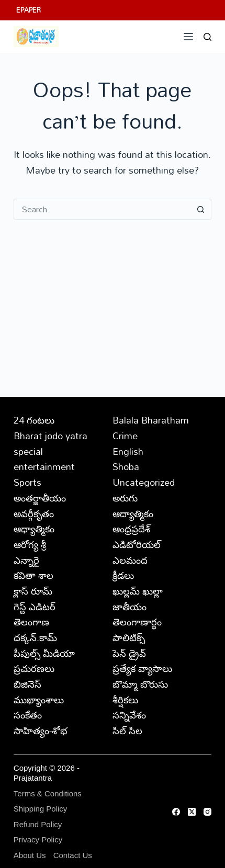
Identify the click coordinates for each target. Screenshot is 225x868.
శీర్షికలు (125, 700)
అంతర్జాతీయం (40, 498)
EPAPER (29, 10)
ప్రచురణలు (34, 668)
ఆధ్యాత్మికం (34, 529)
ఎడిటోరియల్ (137, 544)
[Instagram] (207, 812)
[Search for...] (102, 209)
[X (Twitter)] (192, 812)
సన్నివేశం (129, 715)
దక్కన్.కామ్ (35, 637)
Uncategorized (144, 482)
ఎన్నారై (26, 560)
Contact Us (73, 855)
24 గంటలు (34, 420)
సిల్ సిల (127, 730)
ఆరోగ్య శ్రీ (30, 544)
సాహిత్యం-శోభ (41, 730)
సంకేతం (28, 715)
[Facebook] (176, 812)
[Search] (207, 37)
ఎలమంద (130, 560)
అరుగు (125, 498)
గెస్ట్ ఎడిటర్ (35, 607)
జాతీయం (130, 607)
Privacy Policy (38, 840)
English (128, 451)
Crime (125, 436)
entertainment (44, 466)
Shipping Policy (41, 809)
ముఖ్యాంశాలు (39, 700)
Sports (27, 482)
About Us (30, 855)
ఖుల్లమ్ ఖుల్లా (138, 591)
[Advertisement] (113, 298)
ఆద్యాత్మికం (133, 513)
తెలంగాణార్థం (137, 622)
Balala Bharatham (151, 420)
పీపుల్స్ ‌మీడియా (44, 653)
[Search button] (201, 209)
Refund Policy (38, 824)
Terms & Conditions (48, 793)
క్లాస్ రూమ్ (33, 591)
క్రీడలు (123, 575)
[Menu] (188, 37)
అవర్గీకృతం (34, 513)
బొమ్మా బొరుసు (140, 684)
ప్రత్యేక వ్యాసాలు (142, 668)
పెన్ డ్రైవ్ (129, 653)
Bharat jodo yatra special (50, 443)
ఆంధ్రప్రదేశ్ (131, 529)
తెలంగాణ (31, 622)
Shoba (126, 466)
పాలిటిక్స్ (129, 637)
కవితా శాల (33, 575)
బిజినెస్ (27, 684)
